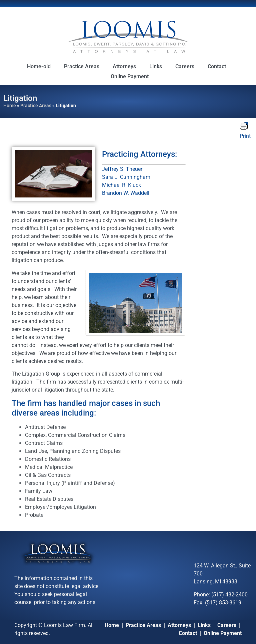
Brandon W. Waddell (126, 193)
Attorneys (124, 66)
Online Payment (130, 76)
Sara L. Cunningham (126, 177)
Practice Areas (82, 66)
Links (156, 66)
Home (10, 106)
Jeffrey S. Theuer (122, 169)
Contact (217, 66)
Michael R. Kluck (121, 185)
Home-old (39, 66)
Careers (185, 66)
